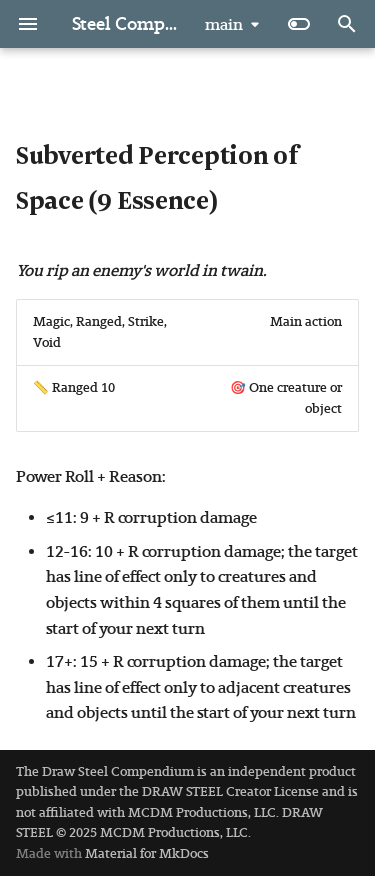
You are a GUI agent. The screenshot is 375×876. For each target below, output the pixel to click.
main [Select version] (224, 24)
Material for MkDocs (147, 853)
